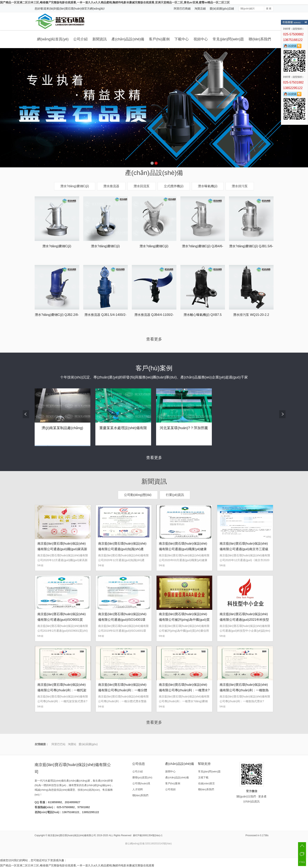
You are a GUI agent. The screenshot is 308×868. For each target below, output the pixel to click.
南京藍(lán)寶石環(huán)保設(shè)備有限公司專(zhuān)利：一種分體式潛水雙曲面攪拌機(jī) (123, 690)
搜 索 (269, 9)
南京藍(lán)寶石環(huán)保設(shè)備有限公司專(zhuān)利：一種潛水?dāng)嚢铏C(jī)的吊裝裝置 (184, 690)
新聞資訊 (100, 39)
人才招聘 (138, 789)
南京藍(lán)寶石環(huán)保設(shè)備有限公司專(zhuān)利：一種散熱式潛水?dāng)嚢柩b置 (244, 690)
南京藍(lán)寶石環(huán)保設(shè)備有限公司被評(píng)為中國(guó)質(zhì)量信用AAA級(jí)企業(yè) (184, 620)
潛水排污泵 (240, 186)
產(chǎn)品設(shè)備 (128, 39)
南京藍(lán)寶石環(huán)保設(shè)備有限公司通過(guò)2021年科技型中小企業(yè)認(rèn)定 (244, 620)
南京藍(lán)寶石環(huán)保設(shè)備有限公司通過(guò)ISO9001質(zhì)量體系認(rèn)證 (62, 620)
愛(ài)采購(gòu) (88, 744)
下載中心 (182, 39)
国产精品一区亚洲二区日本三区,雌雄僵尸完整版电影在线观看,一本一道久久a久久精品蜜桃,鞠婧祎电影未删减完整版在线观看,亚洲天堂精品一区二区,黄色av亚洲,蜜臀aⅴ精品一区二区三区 (115, 2)
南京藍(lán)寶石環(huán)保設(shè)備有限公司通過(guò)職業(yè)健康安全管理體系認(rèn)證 (183, 549)
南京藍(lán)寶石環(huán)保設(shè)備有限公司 (72, 835)
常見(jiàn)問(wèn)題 (228, 39)
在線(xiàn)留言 (207, 783)
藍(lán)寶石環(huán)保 (70, 9)
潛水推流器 (111, 186)
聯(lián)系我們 (260, 39)
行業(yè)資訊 (175, 495)
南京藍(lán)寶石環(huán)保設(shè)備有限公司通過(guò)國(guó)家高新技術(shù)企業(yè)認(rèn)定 (62, 549)
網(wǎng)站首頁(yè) (53, 39)
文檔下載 (203, 777)
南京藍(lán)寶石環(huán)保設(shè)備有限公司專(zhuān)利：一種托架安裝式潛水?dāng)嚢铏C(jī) (62, 690)
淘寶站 (72, 744)
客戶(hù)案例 (159, 39)
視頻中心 (201, 39)
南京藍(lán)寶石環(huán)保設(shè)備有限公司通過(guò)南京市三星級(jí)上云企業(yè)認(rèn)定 (244, 549)
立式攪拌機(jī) (174, 186)
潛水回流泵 (142, 186)
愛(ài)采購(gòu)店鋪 (222, 9)
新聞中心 (170, 772)
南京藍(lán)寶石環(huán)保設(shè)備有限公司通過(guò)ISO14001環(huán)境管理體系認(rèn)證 (122, 620)
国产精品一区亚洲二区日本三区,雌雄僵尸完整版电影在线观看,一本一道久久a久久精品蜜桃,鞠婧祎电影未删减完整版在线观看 (77, 865)
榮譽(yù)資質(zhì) (142, 777)
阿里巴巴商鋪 (182, 9)
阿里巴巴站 (59, 744)
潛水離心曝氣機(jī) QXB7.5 (203, 315)
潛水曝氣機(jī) (208, 186)
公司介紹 (80, 39)
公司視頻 (170, 789)
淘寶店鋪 (200, 9)
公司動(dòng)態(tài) (138, 495)
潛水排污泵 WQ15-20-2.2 (251, 315)
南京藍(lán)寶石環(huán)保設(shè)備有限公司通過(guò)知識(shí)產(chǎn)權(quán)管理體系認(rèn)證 (122, 549)
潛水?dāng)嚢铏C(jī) (75, 186)
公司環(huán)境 (141, 783)
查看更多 (154, 339)
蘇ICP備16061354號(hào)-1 (148, 835)
